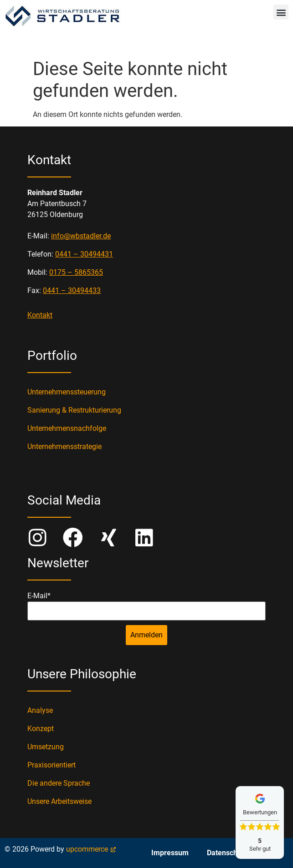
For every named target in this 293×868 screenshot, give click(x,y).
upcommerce (87, 849)
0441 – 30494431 (84, 254)
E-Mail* (39, 596)
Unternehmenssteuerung (67, 392)
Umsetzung (46, 747)
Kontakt (40, 315)
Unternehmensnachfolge (67, 428)
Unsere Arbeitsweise (59, 801)
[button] (281, 12)
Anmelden (146, 635)
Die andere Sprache (59, 783)
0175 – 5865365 (76, 272)
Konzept (41, 729)
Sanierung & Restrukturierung (74, 410)
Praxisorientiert (51, 765)
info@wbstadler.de (81, 236)
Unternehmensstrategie (64, 447)
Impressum (170, 853)
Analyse (40, 710)
